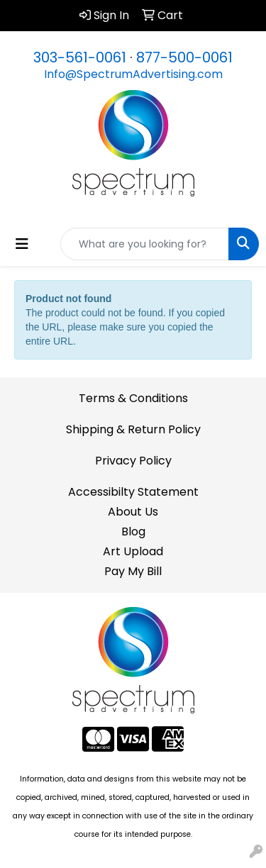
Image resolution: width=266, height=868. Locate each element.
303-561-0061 (80, 57)
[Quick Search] (145, 244)
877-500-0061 (184, 57)
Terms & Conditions (133, 398)
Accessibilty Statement (133, 492)
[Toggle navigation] (22, 244)
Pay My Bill (133, 571)
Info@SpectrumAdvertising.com (133, 74)
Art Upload (133, 551)
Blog (133, 532)
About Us (133, 512)
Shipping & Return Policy (133, 429)
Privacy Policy (133, 461)
